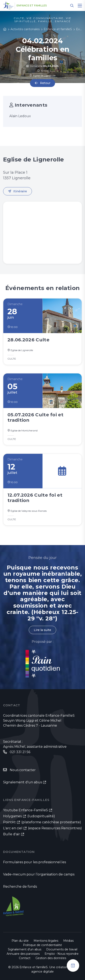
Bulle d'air (12, 834)
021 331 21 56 (20, 752)
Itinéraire (20, 191)
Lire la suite (42, 630)
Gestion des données (51, 958)
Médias (68, 941)
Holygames (12, 816)
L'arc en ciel (13, 828)
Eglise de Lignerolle (42, 75)
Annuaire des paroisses (23, 954)
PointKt (9, 822)
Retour (45, 83)
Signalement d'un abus (22, 782)
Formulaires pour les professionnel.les (35, 862)
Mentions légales (46, 941)
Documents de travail (62, 949)
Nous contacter (23, 770)
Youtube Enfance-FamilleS (25, 810)
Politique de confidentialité (42, 945)
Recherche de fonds (20, 887)
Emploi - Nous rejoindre (62, 954)
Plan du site (20, 941)
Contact (25, 958)
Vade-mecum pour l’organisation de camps (39, 874)
